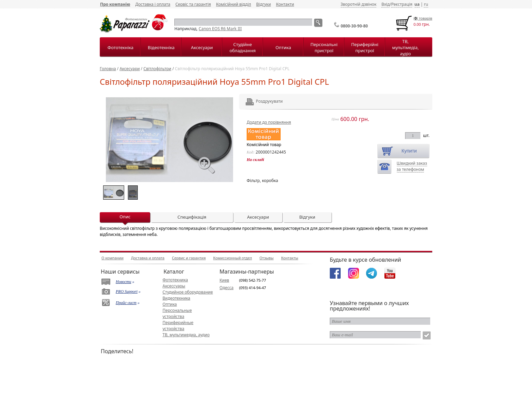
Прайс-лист (126, 303)
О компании (112, 258)
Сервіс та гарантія (193, 4)
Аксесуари (202, 47)
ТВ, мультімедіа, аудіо (405, 47)
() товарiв (423, 18)
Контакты (289, 258)
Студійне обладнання (243, 47)
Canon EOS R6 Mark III (220, 29)
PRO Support (127, 292)
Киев (224, 280)
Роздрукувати (260, 101)
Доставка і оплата (153, 4)
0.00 (417, 24)
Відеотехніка (161, 47)
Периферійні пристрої (365, 47)
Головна (108, 69)
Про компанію (115, 4)
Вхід (385, 4)
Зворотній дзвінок (359, 4)
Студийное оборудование (188, 292)
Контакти (285, 4)
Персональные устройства (177, 313)
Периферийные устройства (178, 326)
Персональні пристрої (324, 47)
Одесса (226, 288)
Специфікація (192, 217)
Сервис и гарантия (189, 258)
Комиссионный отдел (232, 258)
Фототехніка (120, 47)
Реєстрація (402, 4)
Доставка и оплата (148, 258)
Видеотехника (176, 298)
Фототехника (175, 280)
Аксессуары (174, 286)
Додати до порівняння (269, 122)
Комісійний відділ (234, 4)
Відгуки (263, 4)
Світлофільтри (157, 69)
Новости (123, 282)
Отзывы (267, 258)
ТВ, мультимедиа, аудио (186, 335)
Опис (125, 217)
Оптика (283, 47)
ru (426, 4)
